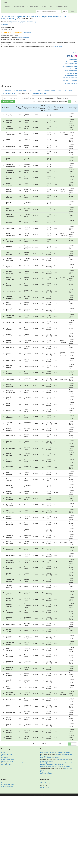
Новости (8, 7)
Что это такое (5, 783)
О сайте (4, 752)
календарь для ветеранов (62, 752)
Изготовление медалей (62, 7)
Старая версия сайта (7, 761)
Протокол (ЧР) (72, 73)
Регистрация (73, 59)
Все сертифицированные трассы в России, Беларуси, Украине (58, 763)
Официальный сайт (71, 53)
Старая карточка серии (70, 78)
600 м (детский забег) (9, 94)
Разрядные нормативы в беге (49, 772)
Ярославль (4, 24)
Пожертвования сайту (8, 759)
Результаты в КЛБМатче (70, 80)
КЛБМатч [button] (44, 7)
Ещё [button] (51, 7)
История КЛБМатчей (7, 786)
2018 (61, 759)
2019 (57, 759)
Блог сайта (4, 758)
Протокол (73, 69)
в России (67, 768)
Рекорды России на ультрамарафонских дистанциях (55, 766)
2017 (64, 759)
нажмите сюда (58, 47)
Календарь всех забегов (47, 752)
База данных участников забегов (50, 758)
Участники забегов (33, 7)
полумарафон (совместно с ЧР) (23, 90)
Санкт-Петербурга (67, 754)
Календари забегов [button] (19, 7)
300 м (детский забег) (24, 94)
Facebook (25, 763)
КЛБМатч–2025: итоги (8, 785)
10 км (59, 90)
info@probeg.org (45, 783)
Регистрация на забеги (8, 756)
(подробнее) (27, 32)
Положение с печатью (70, 66)
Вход (73, 11)
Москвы (58, 754)
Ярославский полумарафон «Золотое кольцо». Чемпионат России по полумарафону (35, 17)
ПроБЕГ (6, 2)
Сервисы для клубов (7, 754)
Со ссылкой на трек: (28, 98)
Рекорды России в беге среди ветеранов (52, 765)
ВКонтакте (19, 763)
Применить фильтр (8, 101)
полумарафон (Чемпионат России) (45, 90)
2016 (68, 759)
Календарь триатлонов (47, 756)
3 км (70, 90)
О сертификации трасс (47, 761)
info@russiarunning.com (23, 38)
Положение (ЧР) (71, 62)
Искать (65, 11)
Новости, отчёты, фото (70, 83)
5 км (65, 90)
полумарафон (7, 90)
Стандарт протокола (46, 774)
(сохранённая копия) (71, 64)
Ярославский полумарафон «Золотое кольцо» (24, 22)
